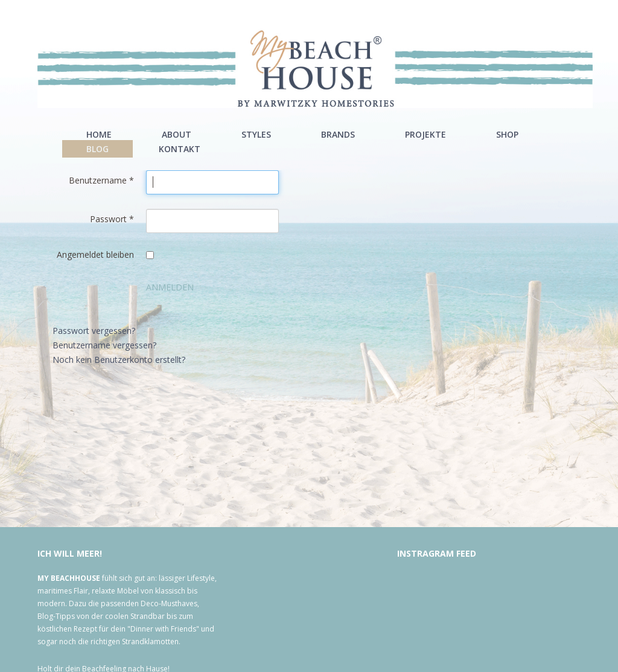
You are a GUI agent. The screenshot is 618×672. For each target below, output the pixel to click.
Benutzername (101, 180)
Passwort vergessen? (94, 331)
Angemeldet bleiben (95, 254)
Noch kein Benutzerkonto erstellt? (119, 360)
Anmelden (170, 287)
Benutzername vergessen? (104, 345)
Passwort (112, 219)
